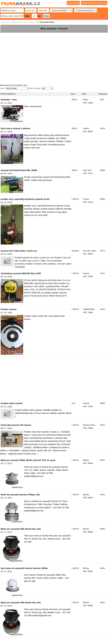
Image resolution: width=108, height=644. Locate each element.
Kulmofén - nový (9, 100)
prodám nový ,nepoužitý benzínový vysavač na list (25, 199)
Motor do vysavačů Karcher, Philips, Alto (20, 495)
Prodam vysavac (9, 309)
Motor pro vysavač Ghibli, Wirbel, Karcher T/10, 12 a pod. (28, 460)
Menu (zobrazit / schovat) (54, 29)
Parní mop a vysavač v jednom (15, 128)
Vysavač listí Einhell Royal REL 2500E (19, 170)
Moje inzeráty (73, 3)
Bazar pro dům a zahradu (26, 22)
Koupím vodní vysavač (12, 403)
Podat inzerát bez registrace (94, 3)
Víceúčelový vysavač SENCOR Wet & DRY (21, 273)
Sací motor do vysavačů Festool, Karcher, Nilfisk (24, 568)
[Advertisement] (54, 53)
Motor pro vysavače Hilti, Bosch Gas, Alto (21, 529)
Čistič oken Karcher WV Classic (16, 425)
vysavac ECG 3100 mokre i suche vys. (19, 251)
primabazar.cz (6, 22)
